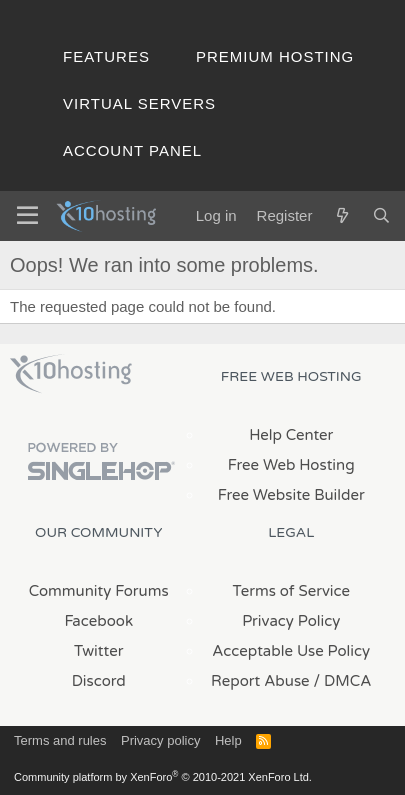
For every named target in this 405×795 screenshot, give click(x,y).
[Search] (381, 215)
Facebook (98, 621)
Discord (99, 681)
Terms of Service (291, 591)
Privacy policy (160, 740)
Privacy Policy (291, 621)
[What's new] (341, 215)
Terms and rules (60, 740)
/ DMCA (343, 681)
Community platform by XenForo (163, 777)
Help (228, 740)
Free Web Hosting (291, 465)
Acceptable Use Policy (291, 651)
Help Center (291, 435)
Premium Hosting (275, 56)
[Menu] (27, 216)
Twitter (98, 651)
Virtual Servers (139, 103)
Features (106, 56)
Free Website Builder (291, 495)
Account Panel (132, 150)
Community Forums (99, 591)
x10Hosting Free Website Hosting (71, 374)
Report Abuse (260, 681)
